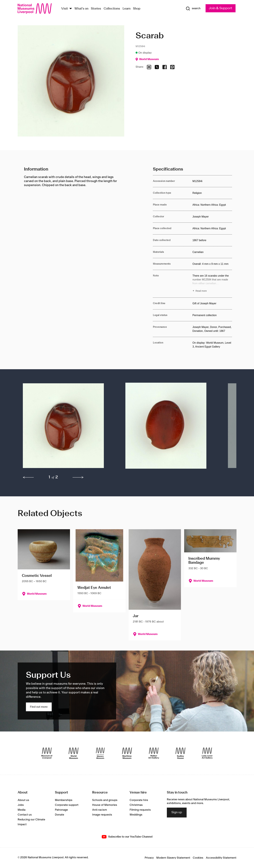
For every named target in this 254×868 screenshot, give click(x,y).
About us (23, 800)
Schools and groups (105, 800)
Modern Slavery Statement (173, 858)
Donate (60, 815)
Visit (65, 9)
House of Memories (105, 805)
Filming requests (140, 810)
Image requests (102, 815)
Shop (137, 9)
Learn (127, 9)
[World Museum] (74, 753)
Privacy (149, 858)
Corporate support (67, 805)
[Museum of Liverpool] (47, 753)
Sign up (177, 812)
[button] (68, 427)
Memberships (64, 800)
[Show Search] (193, 9)
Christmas (136, 805)
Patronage (61, 810)
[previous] (28, 477)
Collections (112, 9)
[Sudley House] (180, 753)
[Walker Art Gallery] (154, 753)
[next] (78, 477)
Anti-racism (100, 810)
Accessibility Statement (221, 858)
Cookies (198, 858)
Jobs (21, 805)
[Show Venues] (71, 9)
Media (22, 810)
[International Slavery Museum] (100, 753)
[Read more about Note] (212, 284)
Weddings (136, 815)
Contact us (25, 815)
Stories (96, 9)
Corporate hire (139, 800)
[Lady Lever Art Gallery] (207, 753)
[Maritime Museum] (127, 753)
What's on (81, 9)
